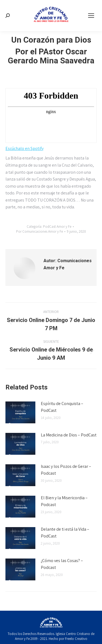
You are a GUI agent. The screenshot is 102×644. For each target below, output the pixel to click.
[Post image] (20, 412)
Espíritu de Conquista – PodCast (62, 407)
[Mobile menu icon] (91, 16)
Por (39, 231)
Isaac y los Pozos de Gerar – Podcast (66, 470)
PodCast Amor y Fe (57, 227)
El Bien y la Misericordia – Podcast (64, 501)
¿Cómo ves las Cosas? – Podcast (62, 564)
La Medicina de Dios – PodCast (69, 435)
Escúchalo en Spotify (24, 148)
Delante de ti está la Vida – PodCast (65, 533)
